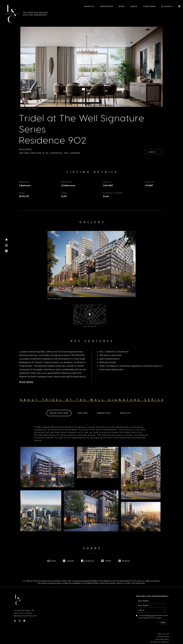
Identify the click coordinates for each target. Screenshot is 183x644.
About (134, 6)
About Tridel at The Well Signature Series (93, 400)
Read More (26, 377)
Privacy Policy (163, 636)
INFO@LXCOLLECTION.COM (25, 616)
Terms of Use (150, 615)
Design (83, 413)
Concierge (150, 6)
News (122, 6)
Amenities (104, 413)
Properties (106, 6)
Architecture (59, 413)
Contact (154, 151)
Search (168, 6)
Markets (89, 6)
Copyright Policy (162, 639)
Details (126, 413)
